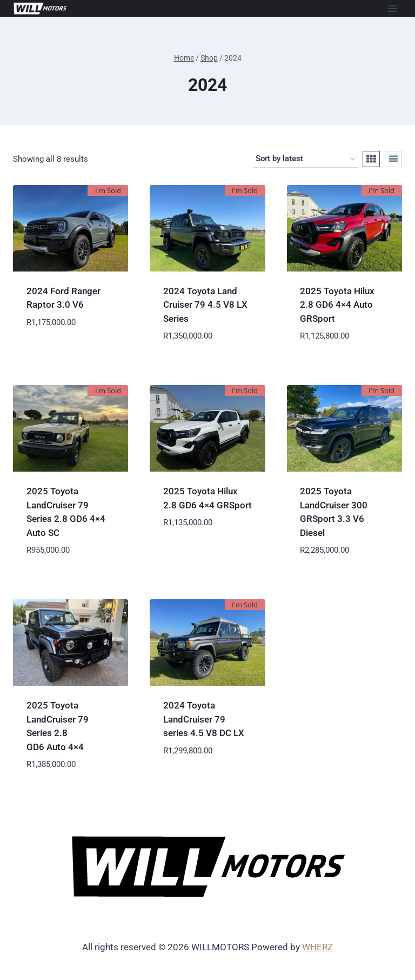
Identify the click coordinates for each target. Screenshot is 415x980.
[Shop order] (305, 159)
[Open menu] (392, 8)
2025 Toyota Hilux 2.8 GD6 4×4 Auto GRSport (337, 305)
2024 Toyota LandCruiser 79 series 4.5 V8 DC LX (204, 719)
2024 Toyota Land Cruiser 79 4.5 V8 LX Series (205, 305)
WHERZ (317, 947)
